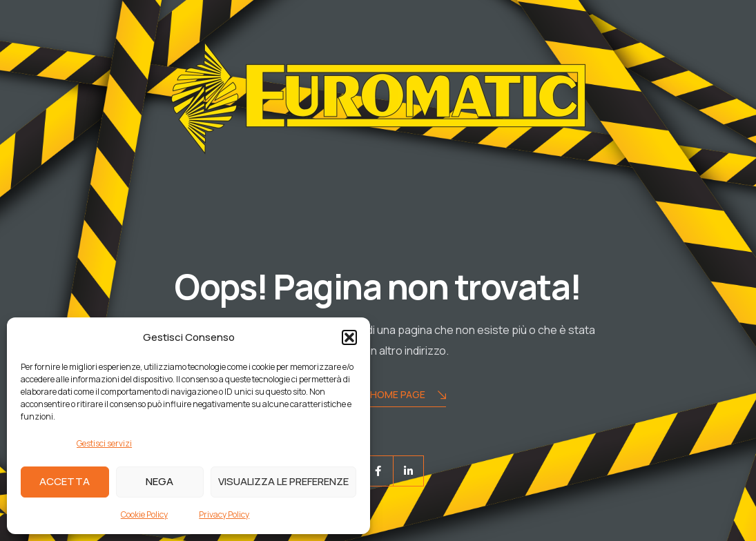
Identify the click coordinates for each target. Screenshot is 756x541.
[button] (349, 337)
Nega (159, 481)
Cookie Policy (144, 514)
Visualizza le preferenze (283, 481)
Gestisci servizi (104, 443)
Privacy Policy (224, 514)
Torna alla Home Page (378, 396)
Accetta (65, 481)
